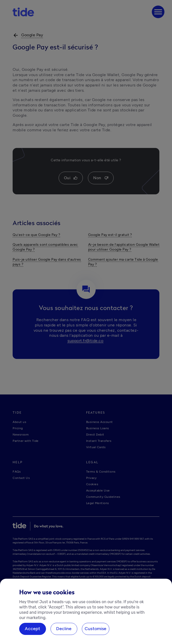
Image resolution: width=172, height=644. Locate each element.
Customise (96, 629)
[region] (86, 611)
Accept (32, 629)
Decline (64, 629)
